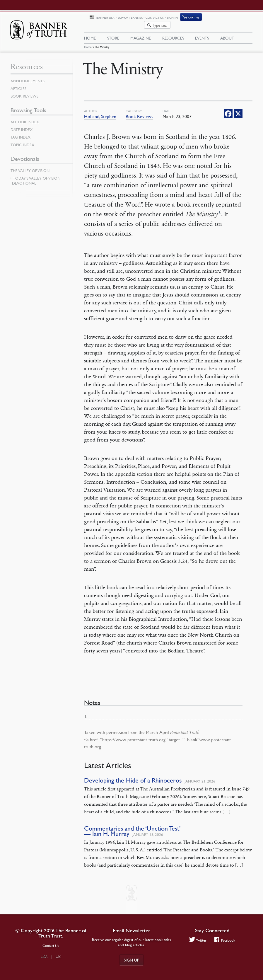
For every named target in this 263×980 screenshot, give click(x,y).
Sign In (205, 18)
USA (44, 957)
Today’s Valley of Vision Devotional (36, 177)
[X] (238, 110)
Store (113, 31)
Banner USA (139, 19)
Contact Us (188, 18)
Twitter (198, 940)
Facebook (225, 940)
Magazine (141, 31)
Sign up (131, 960)
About (227, 31)
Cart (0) (227, 18)
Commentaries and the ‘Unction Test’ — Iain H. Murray (132, 827)
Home (88, 44)
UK (58, 957)
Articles (18, 85)
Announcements (28, 77)
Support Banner (163, 18)
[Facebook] (228, 110)
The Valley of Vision (30, 167)
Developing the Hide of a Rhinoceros (133, 777)
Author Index (25, 118)
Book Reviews (139, 113)
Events (202, 31)
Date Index (22, 126)
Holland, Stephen (100, 113)
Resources (173, 31)
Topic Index (22, 141)
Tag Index (21, 133)
